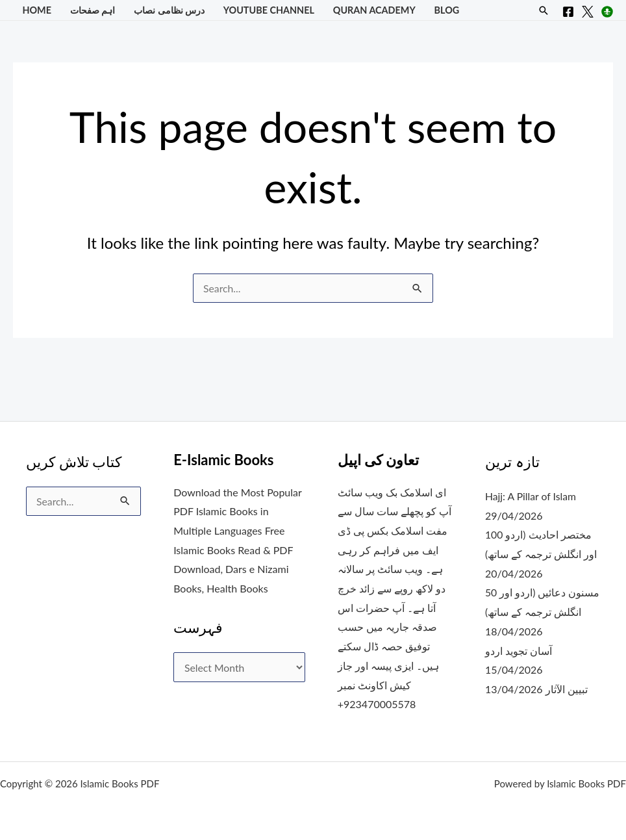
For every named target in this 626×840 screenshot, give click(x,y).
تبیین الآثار (567, 689)
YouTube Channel (269, 10)
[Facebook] (568, 12)
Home (37, 10)
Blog (447, 10)
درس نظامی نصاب (169, 10)
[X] (588, 12)
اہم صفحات (93, 10)
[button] (544, 10)
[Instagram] (607, 12)
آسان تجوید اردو (519, 651)
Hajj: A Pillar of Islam (532, 496)
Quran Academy (374, 10)
